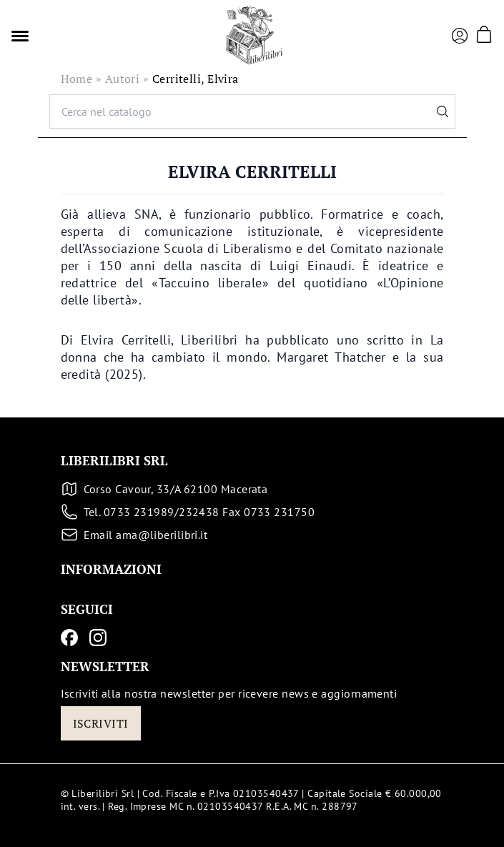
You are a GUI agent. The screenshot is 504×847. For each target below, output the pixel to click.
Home (77, 79)
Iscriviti (101, 723)
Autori (123, 79)
